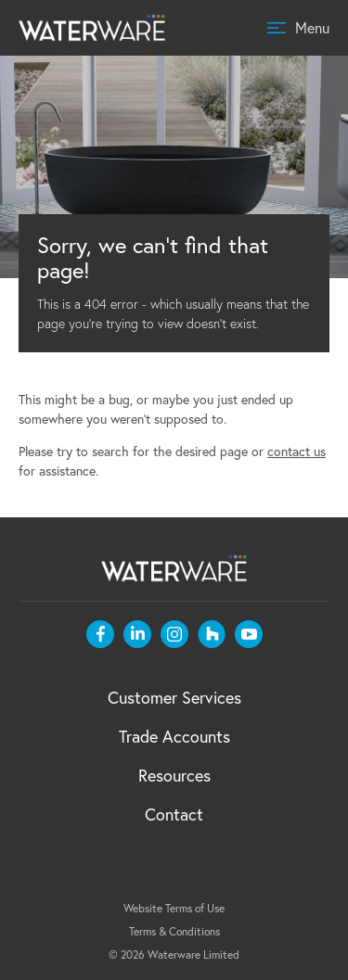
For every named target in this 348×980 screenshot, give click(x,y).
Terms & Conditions (174, 931)
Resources (174, 775)
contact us (296, 451)
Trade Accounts (174, 736)
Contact (174, 814)
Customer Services (174, 697)
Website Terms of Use (174, 908)
